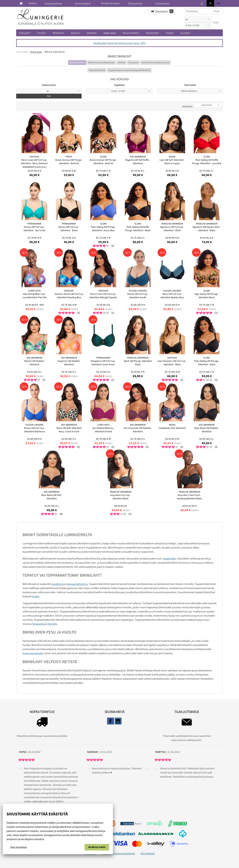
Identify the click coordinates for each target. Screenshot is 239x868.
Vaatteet (92, 33)
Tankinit (121, 62)
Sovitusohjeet (83, 3)
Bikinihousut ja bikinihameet (101, 62)
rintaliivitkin (169, 558)
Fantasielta (38, 624)
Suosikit (185, 33)
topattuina (57, 584)
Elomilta (52, 624)
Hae (216, 22)
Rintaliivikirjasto (110, 3)
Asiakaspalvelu (53, 3)
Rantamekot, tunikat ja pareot (155, 62)
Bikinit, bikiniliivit (77, 62)
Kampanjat (152, 33)
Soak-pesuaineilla (33, 653)
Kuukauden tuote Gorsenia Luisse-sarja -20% (119, 43)
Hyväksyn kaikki (97, 847)
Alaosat (75, 33)
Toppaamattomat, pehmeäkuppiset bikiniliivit (129, 70)
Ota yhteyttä (147, 853)
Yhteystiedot (135, 3)
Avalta (36, 596)
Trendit (41, 33)
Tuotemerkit (162, 3)
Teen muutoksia (18, 847)
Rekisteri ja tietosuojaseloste (118, 853)
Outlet (169, 33)
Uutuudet (24, 33)
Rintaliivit (58, 33)
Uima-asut (109, 33)
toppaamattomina (77, 584)
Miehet (33, 3)
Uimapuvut (133, 62)
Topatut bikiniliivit (97, 70)
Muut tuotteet (131, 33)
